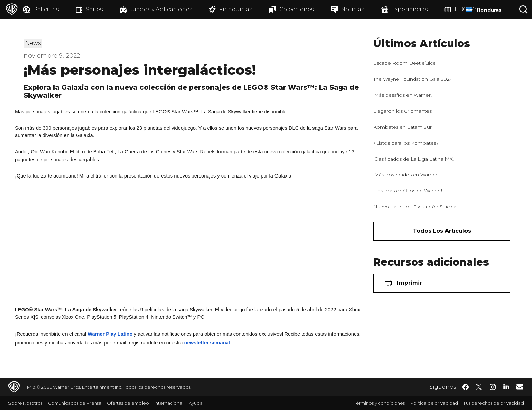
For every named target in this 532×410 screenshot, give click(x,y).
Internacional (169, 403)
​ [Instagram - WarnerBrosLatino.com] (493, 387)
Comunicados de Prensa (75, 403)
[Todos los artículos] (442, 231)
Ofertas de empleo (128, 403)
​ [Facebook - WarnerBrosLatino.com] (465, 387)
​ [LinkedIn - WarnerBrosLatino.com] (506, 386)
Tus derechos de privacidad (494, 403)
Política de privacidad (434, 403)
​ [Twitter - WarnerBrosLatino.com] (479, 387)
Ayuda (196, 403)
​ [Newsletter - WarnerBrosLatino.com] (520, 387)
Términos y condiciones (379, 403)
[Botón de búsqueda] (524, 9)
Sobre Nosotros (25, 403)
